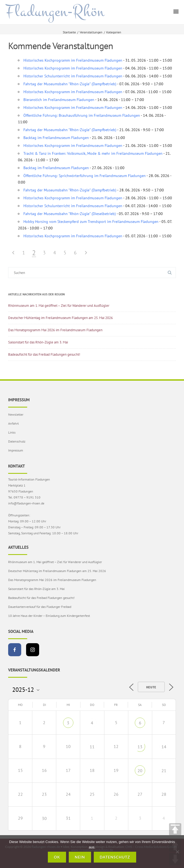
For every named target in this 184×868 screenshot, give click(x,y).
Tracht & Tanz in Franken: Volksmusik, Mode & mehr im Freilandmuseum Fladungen (93, 153)
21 (164, 771)
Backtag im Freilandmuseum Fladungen (56, 138)
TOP (175, 829)
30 (44, 818)
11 (92, 747)
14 (164, 747)
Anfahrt (13, 423)
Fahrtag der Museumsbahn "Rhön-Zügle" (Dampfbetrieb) (70, 84)
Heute (151, 687)
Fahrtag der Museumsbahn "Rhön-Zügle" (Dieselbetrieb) (70, 214)
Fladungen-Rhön (55, 12)
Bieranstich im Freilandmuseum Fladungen (59, 100)
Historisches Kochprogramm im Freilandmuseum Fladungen (73, 60)
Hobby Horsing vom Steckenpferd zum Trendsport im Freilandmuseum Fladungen (91, 222)
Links (12, 432)
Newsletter (16, 414)
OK (57, 857)
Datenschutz (17, 441)
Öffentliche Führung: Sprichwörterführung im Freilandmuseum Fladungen (85, 176)
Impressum (16, 450)
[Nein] (177, 852)
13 (140, 747)
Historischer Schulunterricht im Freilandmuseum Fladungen (73, 76)
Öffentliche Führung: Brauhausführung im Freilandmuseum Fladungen (82, 115)
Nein (80, 857)
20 (140, 771)
